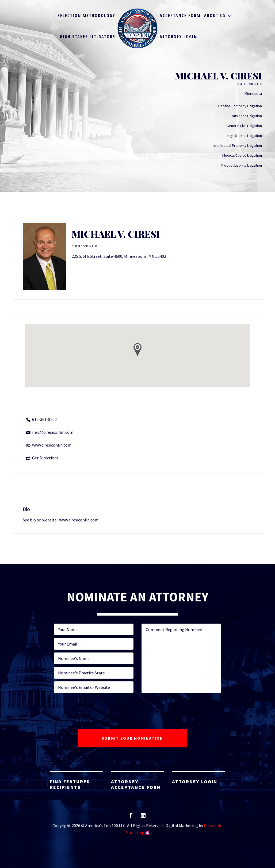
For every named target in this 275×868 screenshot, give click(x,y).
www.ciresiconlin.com (52, 445)
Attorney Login (178, 37)
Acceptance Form (180, 16)
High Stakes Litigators (88, 37)
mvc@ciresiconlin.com (53, 432)
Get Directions (45, 458)
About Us (215, 16)
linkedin (143, 817)
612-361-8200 (44, 419)
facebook (131, 817)
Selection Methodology (86, 16)
